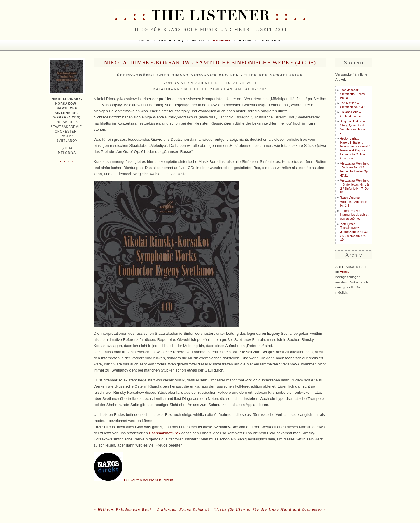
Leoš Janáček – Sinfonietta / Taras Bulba (352, 94)
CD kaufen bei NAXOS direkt (148, 480)
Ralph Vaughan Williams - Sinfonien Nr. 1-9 (353, 202)
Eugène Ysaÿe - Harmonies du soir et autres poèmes (354, 215)
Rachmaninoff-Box (164, 433)
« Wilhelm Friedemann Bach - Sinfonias (135, 509)
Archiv (345, 272)
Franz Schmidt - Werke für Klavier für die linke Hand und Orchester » (253, 509)
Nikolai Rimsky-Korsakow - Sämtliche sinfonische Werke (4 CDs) (210, 63)
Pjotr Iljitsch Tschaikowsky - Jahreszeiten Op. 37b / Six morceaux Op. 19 (355, 232)
